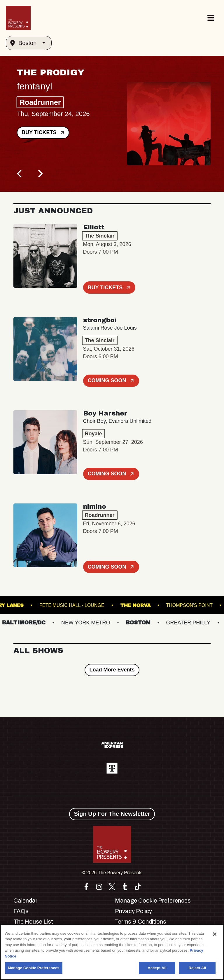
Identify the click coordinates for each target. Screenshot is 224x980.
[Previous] (20, 174)
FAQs (21, 911)
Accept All (157, 968)
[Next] (40, 174)
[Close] (215, 934)
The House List (33, 922)
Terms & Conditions (141, 922)
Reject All (197, 968)
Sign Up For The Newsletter (112, 814)
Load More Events (112, 670)
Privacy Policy (133, 911)
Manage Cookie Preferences (153, 901)
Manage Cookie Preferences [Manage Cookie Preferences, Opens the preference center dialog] (34, 968)
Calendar (26, 901)
